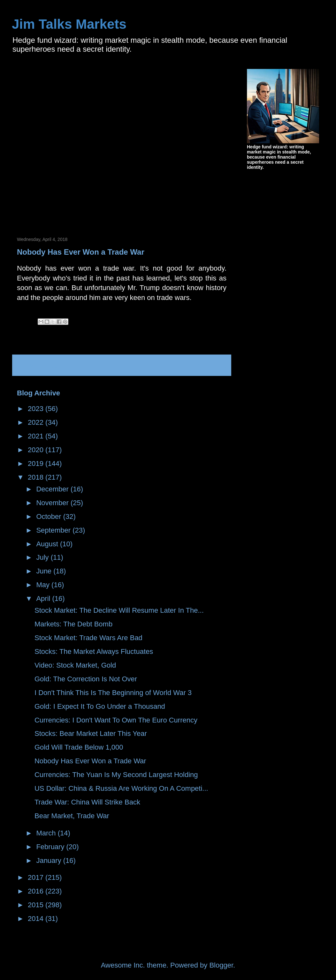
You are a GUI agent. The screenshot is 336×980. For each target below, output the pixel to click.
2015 (37, 905)
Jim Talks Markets (69, 24)
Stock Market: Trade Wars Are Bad (88, 638)
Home (124, 365)
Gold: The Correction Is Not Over (86, 679)
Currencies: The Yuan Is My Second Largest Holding (116, 775)
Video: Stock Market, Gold (75, 665)
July (43, 557)
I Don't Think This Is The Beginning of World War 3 (113, 693)
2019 (37, 464)
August (48, 544)
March (47, 833)
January (50, 860)
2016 (37, 891)
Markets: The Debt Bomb (73, 624)
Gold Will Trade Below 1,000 (79, 747)
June (45, 571)
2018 (37, 477)
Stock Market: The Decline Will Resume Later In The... (119, 610)
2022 (37, 422)
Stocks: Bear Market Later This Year (91, 733)
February (51, 847)
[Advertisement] (82, 144)
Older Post (206, 365)
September (54, 530)
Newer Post (39, 365)
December (53, 489)
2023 (37, 409)
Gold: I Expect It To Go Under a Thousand (100, 706)
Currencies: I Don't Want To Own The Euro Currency (116, 720)
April (44, 598)
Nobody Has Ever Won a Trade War (90, 761)
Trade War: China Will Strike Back (87, 802)
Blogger (221, 965)
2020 (37, 450)
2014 (37, 919)
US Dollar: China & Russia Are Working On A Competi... (121, 788)
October (50, 516)
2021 (37, 436)
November (53, 503)
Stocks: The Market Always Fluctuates (94, 651)
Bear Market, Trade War (72, 816)
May (44, 585)
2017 (37, 877)
